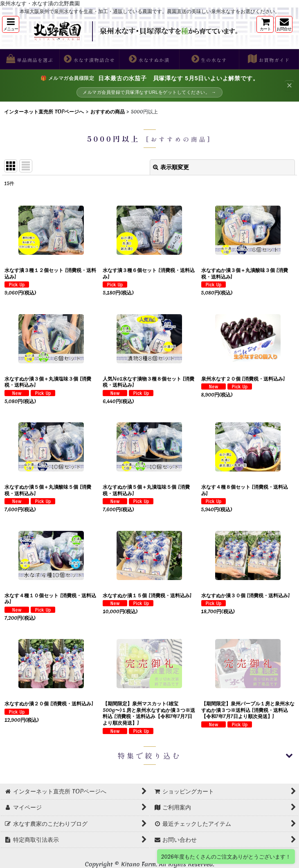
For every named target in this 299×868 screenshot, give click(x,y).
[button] (11, 24)
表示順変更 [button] (171, 167)
